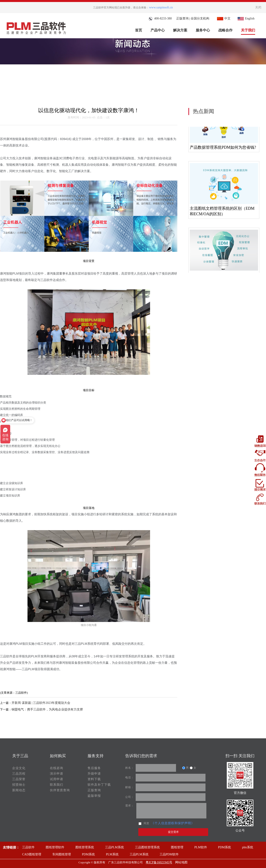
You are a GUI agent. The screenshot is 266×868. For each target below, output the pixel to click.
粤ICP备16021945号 (159, 862)
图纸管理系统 (85, 847)
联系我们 (57, 785)
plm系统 (248, 847)
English (245, 18)
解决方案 (180, 30)
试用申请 (57, 779)
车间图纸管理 (62, 854)
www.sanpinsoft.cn (161, 7)
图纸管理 (177, 847)
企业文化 (19, 768)
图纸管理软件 (55, 847)
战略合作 (225, 30)
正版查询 (182, 18)
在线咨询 (57, 768)
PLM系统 (112, 854)
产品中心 (158, 30)
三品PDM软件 (169, 854)
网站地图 (181, 862)
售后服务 (94, 768)
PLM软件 (201, 847)
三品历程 (19, 774)
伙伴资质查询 (60, 790)
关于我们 (248, 30)
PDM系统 (225, 847)
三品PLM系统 (114, 847)
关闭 (258, 7)
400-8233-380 (160, 18)
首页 (139, 30)
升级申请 (94, 774)
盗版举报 (94, 796)
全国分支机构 (200, 18)
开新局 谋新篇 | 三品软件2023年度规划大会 (41, 703)
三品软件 (28, 847)
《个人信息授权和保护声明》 (173, 823)
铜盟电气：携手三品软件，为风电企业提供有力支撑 (47, 709)
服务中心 (203, 30)
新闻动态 (19, 790)
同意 (144, 823)
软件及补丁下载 (99, 785)
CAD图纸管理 (32, 854)
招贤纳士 (19, 785)
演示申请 (57, 774)
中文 (223, 18)
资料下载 (94, 779)
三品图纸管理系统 (147, 847)
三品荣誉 (19, 779)
